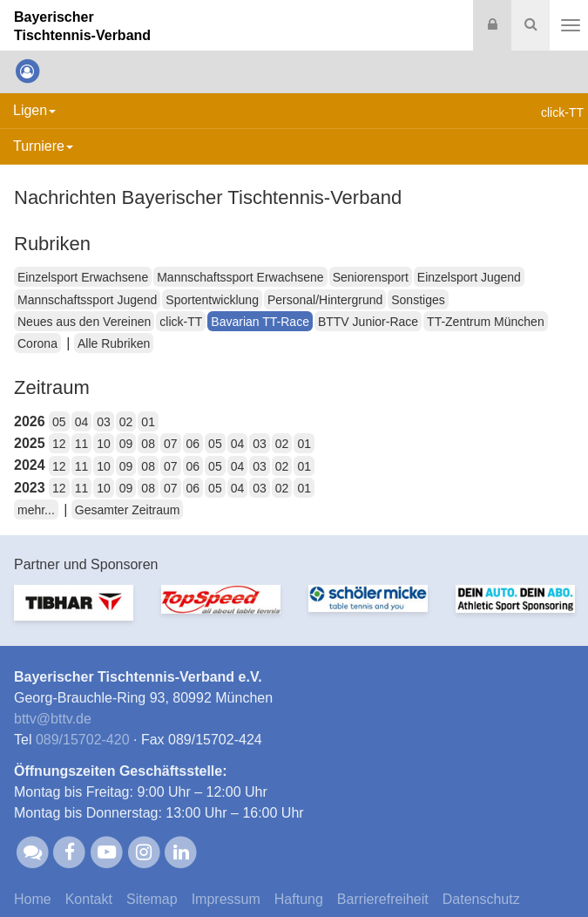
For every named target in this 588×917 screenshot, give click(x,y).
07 (171, 444)
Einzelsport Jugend (469, 277)
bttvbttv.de (53, 719)
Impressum (226, 899)
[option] (74, 613)
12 (59, 444)
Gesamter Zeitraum (128, 510)
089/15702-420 (83, 740)
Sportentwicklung (212, 300)
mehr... (36, 510)
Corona (37, 343)
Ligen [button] (34, 110)
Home (33, 899)
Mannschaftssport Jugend (87, 300)
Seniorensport (371, 277)
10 (104, 444)
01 (148, 422)
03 (104, 422)
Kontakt (89, 899)
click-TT (181, 322)
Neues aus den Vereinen (84, 322)
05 (59, 422)
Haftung (299, 899)
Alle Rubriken (114, 343)
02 (126, 422)
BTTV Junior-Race (368, 322)
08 (148, 444)
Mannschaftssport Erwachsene (240, 277)
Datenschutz (481, 899)
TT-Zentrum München (486, 322)
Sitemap (152, 899)
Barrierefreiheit (383, 899)
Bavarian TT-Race (260, 322)
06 (193, 444)
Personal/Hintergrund (325, 300)
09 (126, 444)
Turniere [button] (43, 146)
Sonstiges (418, 300)
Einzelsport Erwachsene (83, 277)
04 (82, 422)
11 (82, 444)
